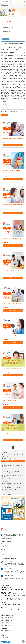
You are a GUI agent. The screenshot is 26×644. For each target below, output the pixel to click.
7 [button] (18, 17)
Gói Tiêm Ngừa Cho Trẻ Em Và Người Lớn (11, 487)
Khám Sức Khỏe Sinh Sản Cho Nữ (10, 401)
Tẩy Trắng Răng (6, 481)
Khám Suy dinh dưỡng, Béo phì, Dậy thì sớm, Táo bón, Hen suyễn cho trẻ (12, 466)
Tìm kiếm (5, 115)
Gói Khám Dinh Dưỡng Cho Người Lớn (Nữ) (13, 271)
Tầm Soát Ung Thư (6, 469)
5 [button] (15, 17)
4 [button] (13, 17)
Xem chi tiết (13, 145)
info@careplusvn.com (10, 639)
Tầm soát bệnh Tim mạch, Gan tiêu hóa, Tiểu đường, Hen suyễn (12, 472)
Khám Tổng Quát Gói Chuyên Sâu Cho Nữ (12, 433)
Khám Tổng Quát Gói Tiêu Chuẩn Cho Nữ (12, 238)
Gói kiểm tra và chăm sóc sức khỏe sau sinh (13, 138)
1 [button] (8, 17)
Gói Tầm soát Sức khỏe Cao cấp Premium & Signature (12, 452)
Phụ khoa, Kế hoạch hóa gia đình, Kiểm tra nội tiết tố (12, 476)
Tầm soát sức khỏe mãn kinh (9, 336)
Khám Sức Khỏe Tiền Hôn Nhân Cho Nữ (12, 303)
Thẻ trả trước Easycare (7, 494)
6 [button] (16, 17)
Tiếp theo (6, 39)
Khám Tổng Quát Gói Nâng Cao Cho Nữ (12, 368)
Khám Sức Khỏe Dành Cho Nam (9, 458)
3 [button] (12, 17)
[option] (13, 12)
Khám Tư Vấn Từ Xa (7, 492)
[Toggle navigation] (24, 5)
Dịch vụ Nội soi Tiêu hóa (8, 479)
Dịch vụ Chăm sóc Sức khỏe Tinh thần (11, 489)
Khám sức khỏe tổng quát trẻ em (10, 463)
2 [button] (10, 17)
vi (22, 2)
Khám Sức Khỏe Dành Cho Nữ (9, 461)
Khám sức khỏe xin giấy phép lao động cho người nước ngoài (12, 484)
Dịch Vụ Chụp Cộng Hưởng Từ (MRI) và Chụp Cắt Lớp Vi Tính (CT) (13, 455)
